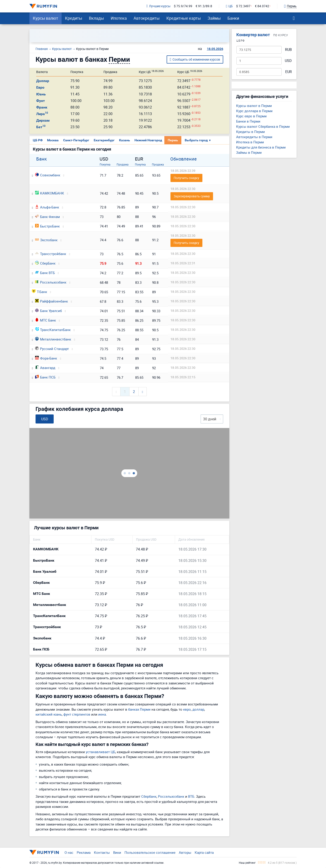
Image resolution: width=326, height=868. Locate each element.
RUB (288, 50)
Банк (42, 159)
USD (288, 61)
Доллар (43, 81)
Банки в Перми (248, 121)
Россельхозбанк (51, 282)
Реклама (84, 852)
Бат (41, 127)
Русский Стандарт (52, 349)
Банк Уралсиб (48, 311)
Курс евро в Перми (251, 116)
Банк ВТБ (45, 273)
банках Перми (139, 709)
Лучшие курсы (158, 6)
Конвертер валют (253, 35)
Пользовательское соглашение (150, 852)
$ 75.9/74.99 (183, 6)
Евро (40, 87)
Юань (41, 94)
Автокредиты (147, 18)
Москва (53, 140)
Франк (42, 107)
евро (187, 709)
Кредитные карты (184, 18)
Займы (214, 18)
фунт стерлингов (77, 714)
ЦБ (229, 6)
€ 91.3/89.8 (204, 6)
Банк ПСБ (45, 377)
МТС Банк (46, 320)
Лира (42, 114)
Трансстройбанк (51, 254)
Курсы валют (46, 18)
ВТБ (191, 796)
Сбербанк (149, 796)
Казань (125, 140)
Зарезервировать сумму (192, 196)
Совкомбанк (48, 175)
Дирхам (43, 120)
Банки (233, 18)
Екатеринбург (104, 140)
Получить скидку (186, 178)
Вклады (96, 18)
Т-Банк (40, 292)
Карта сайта (204, 852)
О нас (69, 852)
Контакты (102, 852)
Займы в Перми (249, 152)
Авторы (185, 852)
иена (102, 714)
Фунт (41, 101)
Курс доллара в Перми (254, 111)
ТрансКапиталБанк (53, 330)
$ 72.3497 (243, 6)
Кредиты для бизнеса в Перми (261, 147)
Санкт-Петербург (76, 140)
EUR (289, 72)
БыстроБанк (47, 226)
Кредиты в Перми (250, 132)
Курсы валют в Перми (254, 106)
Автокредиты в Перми (254, 137)
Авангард (45, 368)
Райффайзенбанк (52, 301)
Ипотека (119, 18)
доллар (198, 709)
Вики (117, 852)
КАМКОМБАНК (50, 193)
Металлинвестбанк (53, 339)
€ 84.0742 (262, 6)
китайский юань (49, 714)
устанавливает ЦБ (101, 752)
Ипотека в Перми (250, 142)
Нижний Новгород (148, 140)
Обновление (183, 159)
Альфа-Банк (47, 207)
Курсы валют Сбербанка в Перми (263, 126)
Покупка (105, 164)
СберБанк (45, 263)
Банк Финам (47, 217)
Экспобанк (46, 240)
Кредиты (74, 18)
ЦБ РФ (38, 140)
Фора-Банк (46, 358)
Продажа (123, 164)
